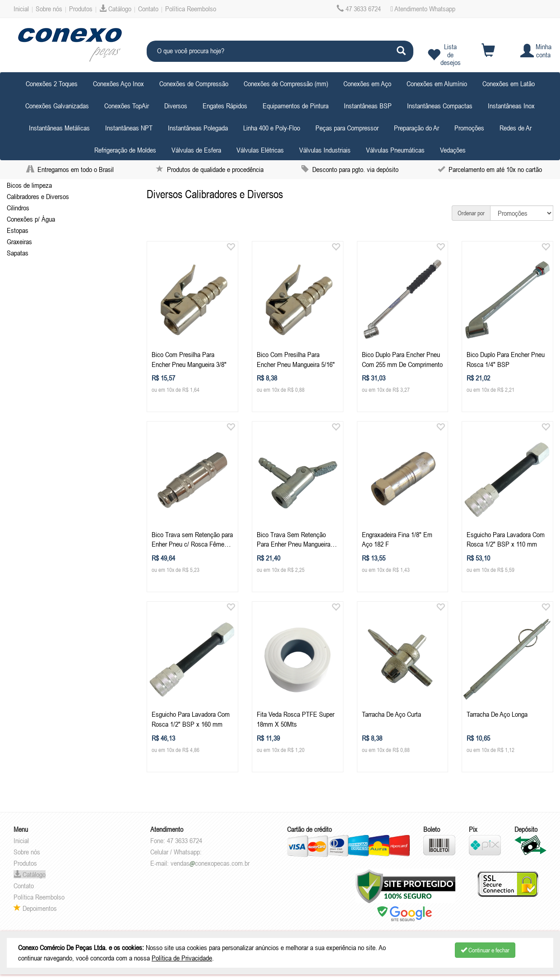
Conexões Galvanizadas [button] (57, 106)
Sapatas (18, 253)
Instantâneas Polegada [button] (198, 128)
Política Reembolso (191, 9)
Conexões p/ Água (31, 219)
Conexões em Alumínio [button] (437, 84)
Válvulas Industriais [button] (325, 150)
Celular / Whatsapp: (176, 852)
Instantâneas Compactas (440, 106)
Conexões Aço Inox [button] (118, 84)
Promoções (469, 128)
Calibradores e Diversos (38, 196)
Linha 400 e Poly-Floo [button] (272, 128)
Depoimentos (35, 908)
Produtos (81, 9)
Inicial (21, 9)
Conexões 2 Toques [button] (52, 84)
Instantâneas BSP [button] (368, 106)
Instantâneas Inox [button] (511, 106)
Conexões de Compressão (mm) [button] (286, 84)
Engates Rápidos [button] (225, 106)
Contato (148, 9)
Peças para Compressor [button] (347, 128)
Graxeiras (19, 241)
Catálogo (115, 9)
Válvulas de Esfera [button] (196, 150)
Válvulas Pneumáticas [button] (395, 150)
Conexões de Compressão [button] (194, 84)
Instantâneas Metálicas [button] (59, 128)
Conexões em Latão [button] (509, 84)
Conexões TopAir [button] (127, 106)
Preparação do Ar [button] (417, 128)
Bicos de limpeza (29, 185)
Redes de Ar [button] (516, 128)
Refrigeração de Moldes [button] (125, 150)
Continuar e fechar (485, 950)
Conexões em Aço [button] (367, 84)
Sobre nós (49, 9)
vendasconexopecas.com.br (210, 863)
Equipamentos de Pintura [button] (296, 106)
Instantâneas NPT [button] (129, 128)
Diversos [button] (176, 106)
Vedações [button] (453, 150)
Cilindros (18, 208)
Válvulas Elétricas (260, 150)
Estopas (18, 230)
